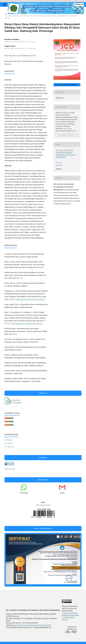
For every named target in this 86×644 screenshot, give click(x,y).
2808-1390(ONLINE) (43, 505)
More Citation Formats (66, 135)
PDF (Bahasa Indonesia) (67, 85)
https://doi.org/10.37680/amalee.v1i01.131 (27, 323)
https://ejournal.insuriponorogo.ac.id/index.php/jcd (32, 625)
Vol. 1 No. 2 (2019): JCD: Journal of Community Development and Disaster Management (41, 16)
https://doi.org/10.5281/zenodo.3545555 (31, 299)
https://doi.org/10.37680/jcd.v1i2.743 (22, 56)
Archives (15, 14)
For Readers (9, 440)
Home (7, 14)
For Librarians (9, 447)
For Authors (9, 443)
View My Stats (10, 469)
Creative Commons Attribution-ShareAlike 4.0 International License (70, 616)
